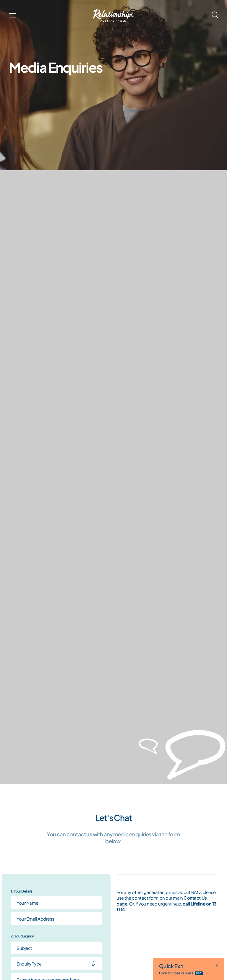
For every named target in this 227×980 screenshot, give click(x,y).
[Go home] (114, 15)
